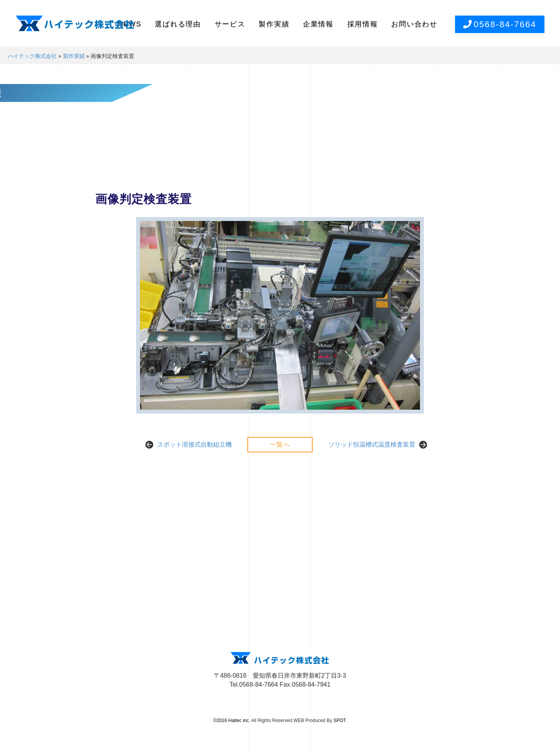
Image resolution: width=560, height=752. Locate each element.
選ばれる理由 (178, 24)
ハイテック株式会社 (32, 56)
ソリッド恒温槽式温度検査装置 (372, 444)
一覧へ (280, 444)
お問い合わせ (414, 24)
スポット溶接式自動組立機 (194, 444)
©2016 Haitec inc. (232, 720)
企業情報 (318, 24)
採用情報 (363, 24)
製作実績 (274, 24)
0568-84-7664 (500, 24)
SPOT (339, 720)
